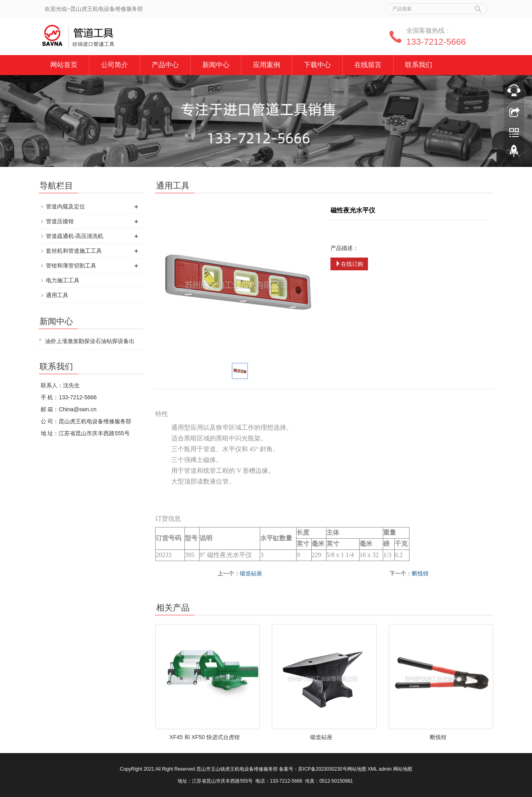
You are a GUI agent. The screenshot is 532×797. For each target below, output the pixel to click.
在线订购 (349, 264)
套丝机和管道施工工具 (74, 251)
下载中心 (317, 65)
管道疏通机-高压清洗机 (75, 236)
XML (372, 769)
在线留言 (368, 65)
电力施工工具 (63, 280)
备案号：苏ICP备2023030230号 (313, 769)
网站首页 (64, 65)
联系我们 (419, 65)
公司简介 (115, 65)
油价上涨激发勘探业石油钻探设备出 (90, 341)
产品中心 (165, 65)
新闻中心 (216, 65)
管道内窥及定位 (65, 206)
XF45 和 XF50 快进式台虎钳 (205, 737)
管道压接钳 (60, 221)
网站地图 (357, 769)
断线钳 (420, 573)
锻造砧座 (251, 573)
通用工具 (57, 295)
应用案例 (267, 65)
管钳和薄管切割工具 (71, 266)
